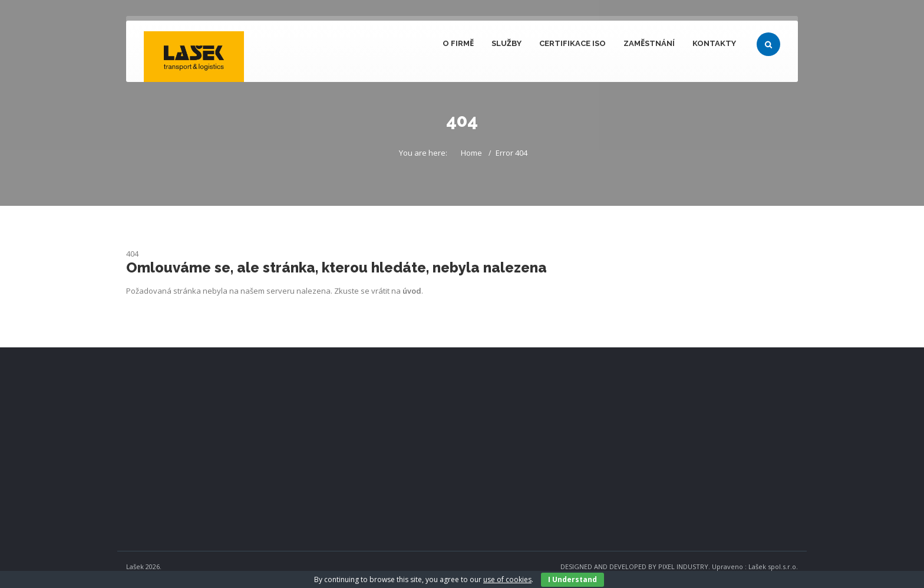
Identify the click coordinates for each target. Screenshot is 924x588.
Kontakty (714, 43)
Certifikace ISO (572, 43)
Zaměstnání (649, 43)
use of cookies (507, 579)
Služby (506, 43)
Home (471, 153)
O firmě (458, 43)
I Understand (572, 579)
